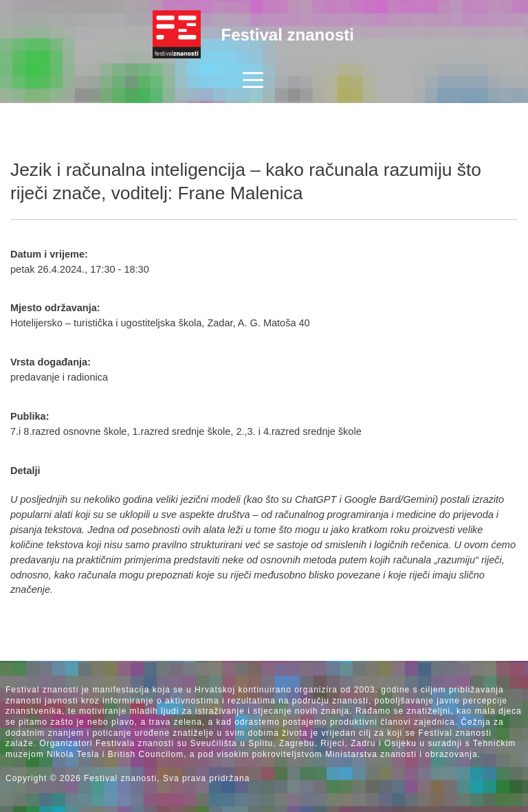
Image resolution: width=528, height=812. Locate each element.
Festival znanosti (288, 35)
